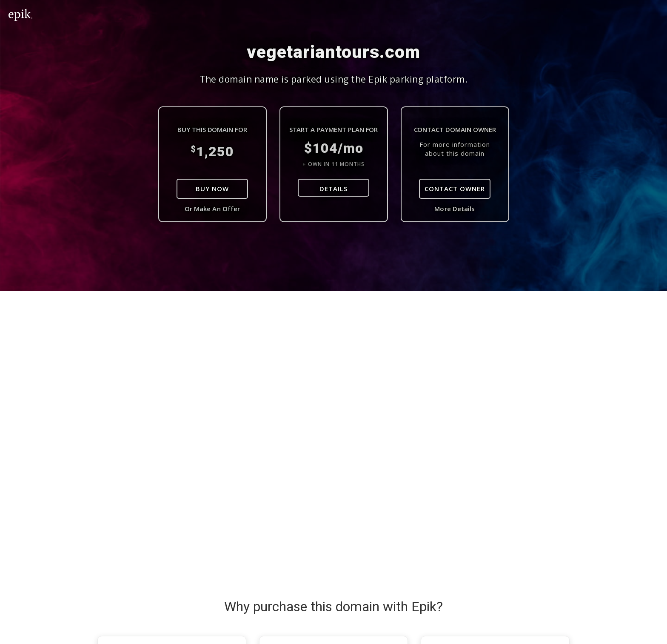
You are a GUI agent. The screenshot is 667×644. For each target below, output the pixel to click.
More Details (455, 209)
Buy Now (212, 189)
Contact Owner (455, 189)
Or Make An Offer (212, 209)
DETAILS (333, 189)
